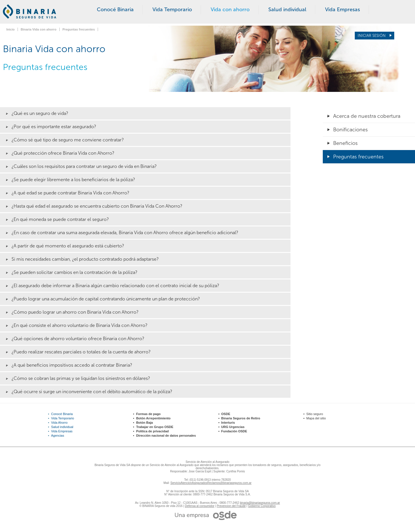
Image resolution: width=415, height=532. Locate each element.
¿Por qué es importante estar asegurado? (54, 127)
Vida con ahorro (230, 10)
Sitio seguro (315, 414)
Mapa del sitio (316, 418)
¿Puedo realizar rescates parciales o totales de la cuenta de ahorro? (81, 352)
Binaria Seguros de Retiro (241, 418)
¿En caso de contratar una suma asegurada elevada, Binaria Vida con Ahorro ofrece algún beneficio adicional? (125, 233)
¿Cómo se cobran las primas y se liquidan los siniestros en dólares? (81, 378)
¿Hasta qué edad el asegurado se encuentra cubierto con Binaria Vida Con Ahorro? (97, 206)
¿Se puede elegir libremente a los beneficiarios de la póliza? (73, 180)
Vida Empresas (343, 10)
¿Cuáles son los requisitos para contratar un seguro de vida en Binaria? (84, 166)
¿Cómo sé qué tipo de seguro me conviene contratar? (68, 140)
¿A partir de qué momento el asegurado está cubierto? (68, 246)
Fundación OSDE (234, 431)
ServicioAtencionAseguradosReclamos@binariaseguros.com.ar (211, 483)
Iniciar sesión (372, 36)
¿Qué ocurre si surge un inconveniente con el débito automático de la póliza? (92, 392)
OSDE (226, 414)
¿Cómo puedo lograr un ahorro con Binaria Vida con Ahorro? (75, 312)
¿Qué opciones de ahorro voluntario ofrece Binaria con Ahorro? (78, 339)
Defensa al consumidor (200, 506)
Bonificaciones (350, 130)
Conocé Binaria (115, 10)
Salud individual (287, 10)
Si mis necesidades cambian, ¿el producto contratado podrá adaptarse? (85, 259)
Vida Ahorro (59, 423)
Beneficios (345, 143)
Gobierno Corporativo (262, 506)
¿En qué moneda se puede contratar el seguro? (60, 219)
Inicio (11, 29)
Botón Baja (144, 423)
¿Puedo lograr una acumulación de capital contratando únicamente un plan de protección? (106, 299)
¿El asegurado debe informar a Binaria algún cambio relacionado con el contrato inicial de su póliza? (115, 286)
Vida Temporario (172, 10)
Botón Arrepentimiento (153, 418)
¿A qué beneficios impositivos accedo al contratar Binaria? (72, 365)
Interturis (228, 423)
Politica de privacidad (152, 431)
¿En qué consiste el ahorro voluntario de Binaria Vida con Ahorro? (80, 325)
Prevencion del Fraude (231, 506)
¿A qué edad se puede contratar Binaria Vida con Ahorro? (70, 193)
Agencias (57, 436)
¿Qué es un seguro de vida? (40, 113)
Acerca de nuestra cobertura (367, 116)
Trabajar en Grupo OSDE (155, 427)
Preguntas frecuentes (79, 29)
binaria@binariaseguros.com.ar (260, 503)
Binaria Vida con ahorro (39, 29)
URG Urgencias (233, 427)
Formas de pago (148, 414)
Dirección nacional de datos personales (166, 436)
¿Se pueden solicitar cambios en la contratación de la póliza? (74, 272)
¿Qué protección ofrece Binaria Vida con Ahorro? (63, 153)
